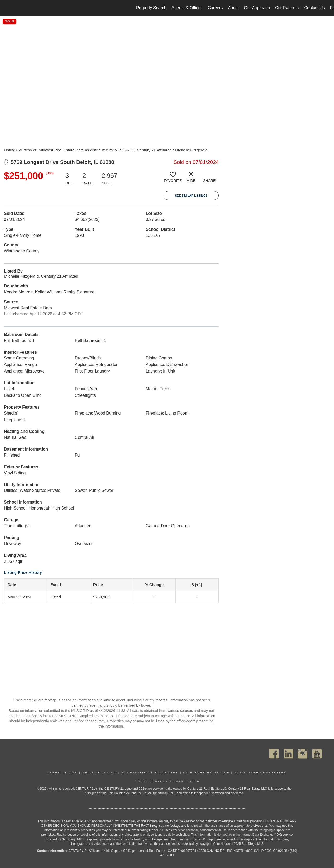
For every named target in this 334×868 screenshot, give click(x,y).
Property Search (151, 8)
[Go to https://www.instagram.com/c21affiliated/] (303, 754)
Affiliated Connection (261, 773)
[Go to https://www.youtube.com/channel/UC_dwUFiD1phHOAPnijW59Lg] (317, 754)
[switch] (173, 179)
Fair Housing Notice (207, 773)
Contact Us (315, 8)
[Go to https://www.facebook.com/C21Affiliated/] (274, 754)
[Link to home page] (7, 8)
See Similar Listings (191, 196)
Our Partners (287, 8)
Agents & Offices (187, 8)
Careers (215, 8)
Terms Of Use (63, 773)
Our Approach (257, 8)
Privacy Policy (100, 773)
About (233, 8)
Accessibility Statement (150, 773)
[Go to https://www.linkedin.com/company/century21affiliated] (288, 754)
